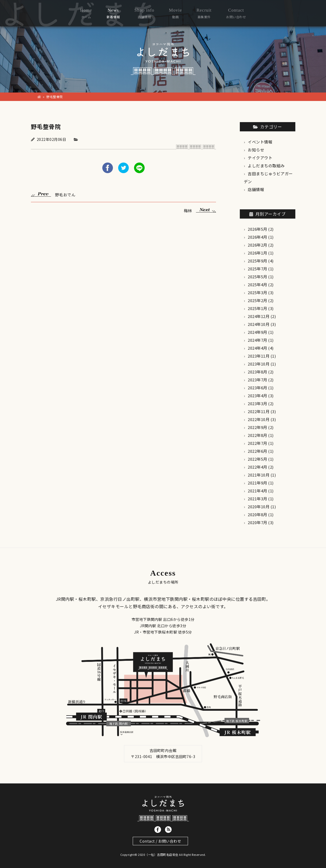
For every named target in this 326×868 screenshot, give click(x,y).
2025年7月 (258, 269)
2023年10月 (259, 364)
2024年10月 (259, 324)
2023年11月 (259, 356)
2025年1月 (258, 308)
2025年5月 (258, 277)
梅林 (200, 210)
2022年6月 (258, 451)
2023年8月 (258, 372)
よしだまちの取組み (266, 166)
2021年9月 (258, 483)
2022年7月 (258, 443)
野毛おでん (53, 194)
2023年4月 (258, 396)
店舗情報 (256, 189)
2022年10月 (259, 419)
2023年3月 (258, 403)
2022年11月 (259, 411)
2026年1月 (258, 253)
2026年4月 (258, 237)
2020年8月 (258, 514)
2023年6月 (258, 388)
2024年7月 (258, 340)
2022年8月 (258, 435)
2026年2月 (258, 245)
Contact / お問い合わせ (160, 841)
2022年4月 (258, 467)
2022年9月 (258, 427)
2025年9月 (258, 261)
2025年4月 (258, 285)
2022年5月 (258, 459)
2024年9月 (258, 332)
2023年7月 (258, 380)
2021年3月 (258, 499)
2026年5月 (258, 229)
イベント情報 (260, 142)
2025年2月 (258, 300)
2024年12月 (259, 316)
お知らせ (256, 150)
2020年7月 (258, 522)
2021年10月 (259, 475)
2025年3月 (258, 292)
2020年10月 (259, 507)
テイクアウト (260, 158)
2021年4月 (258, 491)
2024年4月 (258, 348)
